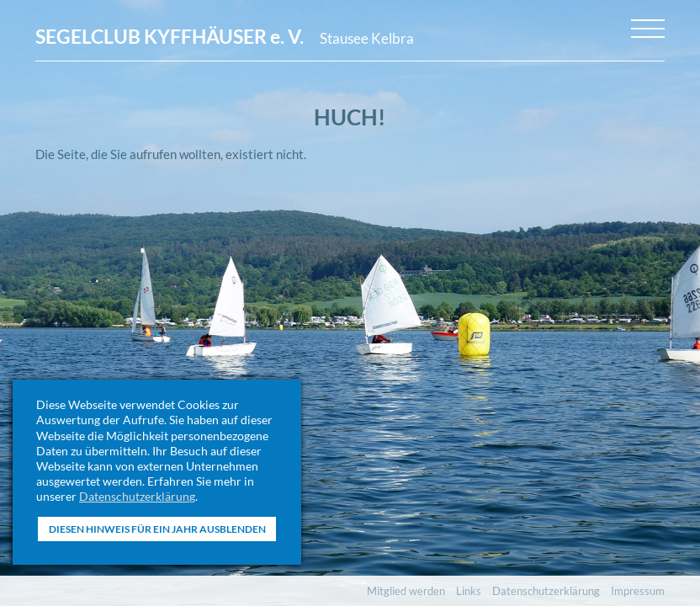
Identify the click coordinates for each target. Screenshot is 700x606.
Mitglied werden (406, 591)
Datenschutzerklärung (137, 496)
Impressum (638, 591)
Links (469, 591)
